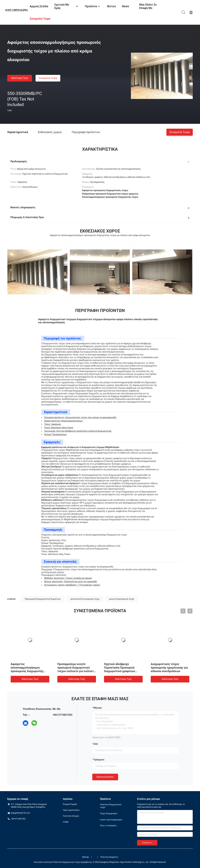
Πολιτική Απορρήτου (109, 857)
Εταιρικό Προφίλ (70, 804)
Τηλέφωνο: (99, 760)
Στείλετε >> (147, 843)
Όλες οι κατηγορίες (108, 826)
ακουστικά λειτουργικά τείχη (85, 599)
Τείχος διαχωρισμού (109, 814)
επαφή (66, 822)
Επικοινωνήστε (105, 777)
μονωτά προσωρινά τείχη (122, 599)
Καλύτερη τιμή (20, 78)
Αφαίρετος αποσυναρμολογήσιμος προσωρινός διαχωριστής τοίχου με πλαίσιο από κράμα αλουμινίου (29, 671)
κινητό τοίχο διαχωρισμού (111, 820)
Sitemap (85, 857)
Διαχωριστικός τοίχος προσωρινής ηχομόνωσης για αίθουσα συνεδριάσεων (169, 668)
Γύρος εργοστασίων (71, 810)
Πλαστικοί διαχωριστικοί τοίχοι (111, 806)
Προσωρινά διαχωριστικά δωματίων (43, 599)
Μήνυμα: (98, 708)
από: (96, 744)
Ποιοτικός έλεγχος (71, 816)
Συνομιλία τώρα (48, 78)
